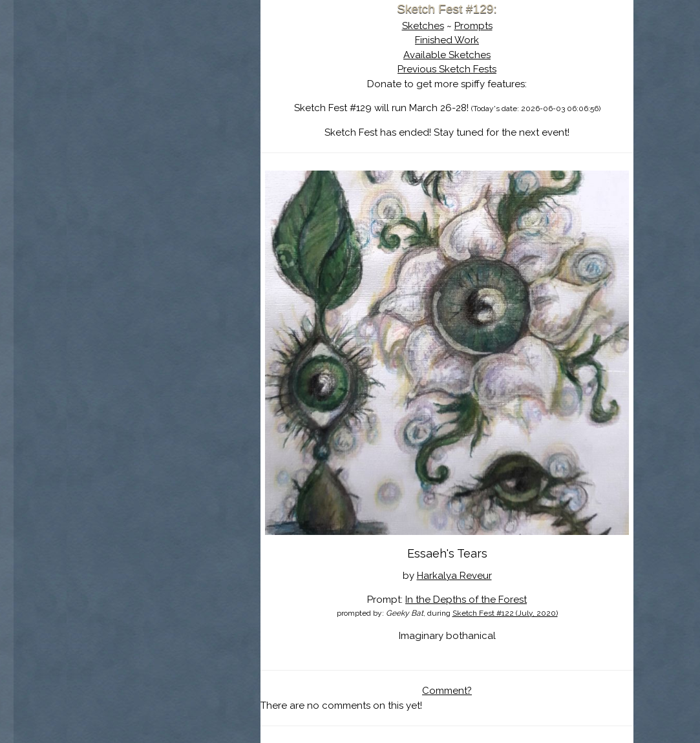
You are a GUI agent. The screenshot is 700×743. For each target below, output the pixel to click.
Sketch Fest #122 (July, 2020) (505, 613)
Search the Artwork (164, 132)
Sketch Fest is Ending (164, 73)
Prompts (473, 26)
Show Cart (143, 169)
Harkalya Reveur (454, 576)
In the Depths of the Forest (466, 600)
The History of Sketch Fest (164, 112)
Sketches (423, 26)
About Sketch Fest (164, 92)
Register (190, 152)
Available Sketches (447, 55)
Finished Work (447, 40)
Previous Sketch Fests (447, 69)
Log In (132, 152)
